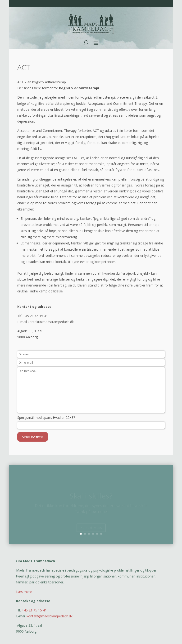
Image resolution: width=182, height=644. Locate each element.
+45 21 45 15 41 (35, 316)
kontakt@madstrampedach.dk (51, 322)
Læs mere (24, 592)
